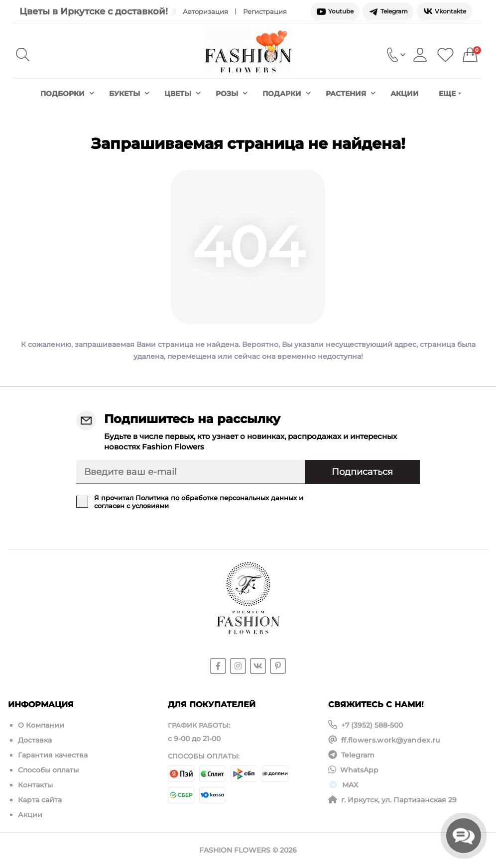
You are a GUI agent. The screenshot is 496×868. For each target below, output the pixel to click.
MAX (350, 785)
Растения (351, 94)
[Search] (23, 54)
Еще (450, 94)
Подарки (287, 94)
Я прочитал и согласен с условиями (199, 502)
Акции (405, 94)
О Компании (41, 725)
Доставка (35, 740)
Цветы (183, 94)
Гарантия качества (53, 755)
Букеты (129, 94)
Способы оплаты (48, 770)
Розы (232, 94)
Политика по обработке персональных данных (216, 498)
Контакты (35, 785)
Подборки (67, 94)
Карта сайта (40, 800)
